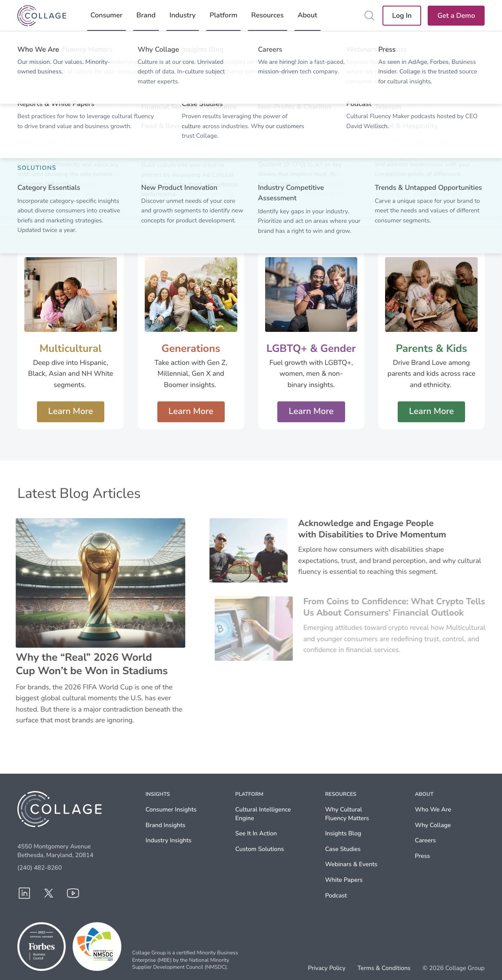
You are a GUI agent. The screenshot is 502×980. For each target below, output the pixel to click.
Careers (425, 840)
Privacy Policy (327, 968)
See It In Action (256, 833)
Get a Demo (456, 16)
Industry (183, 15)
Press (422, 856)
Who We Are (433, 809)
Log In (402, 16)
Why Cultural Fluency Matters (347, 814)
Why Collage (433, 825)
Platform (223, 15)
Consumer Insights (171, 809)
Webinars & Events (351, 864)
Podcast (336, 896)
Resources (268, 15)
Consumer (106, 15)
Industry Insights (169, 840)
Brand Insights (166, 825)
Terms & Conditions (384, 968)
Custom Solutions (259, 849)
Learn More (71, 412)
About (308, 15)
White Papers (344, 880)
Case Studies (343, 849)
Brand (146, 15)
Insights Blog (343, 833)
